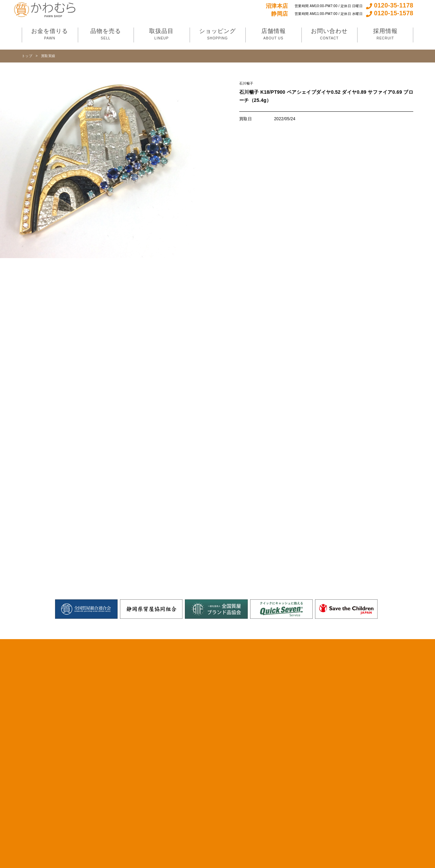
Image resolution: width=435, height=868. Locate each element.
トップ (27, 56)
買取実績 (48, 56)
